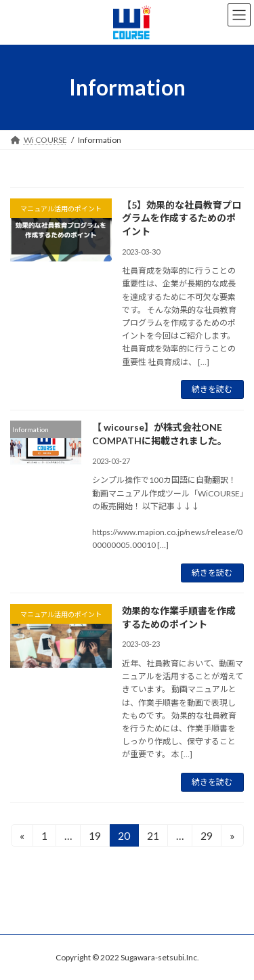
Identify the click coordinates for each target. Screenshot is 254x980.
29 (206, 837)
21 (153, 837)
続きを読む (212, 389)
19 (94, 837)
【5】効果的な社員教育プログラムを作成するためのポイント (182, 218)
